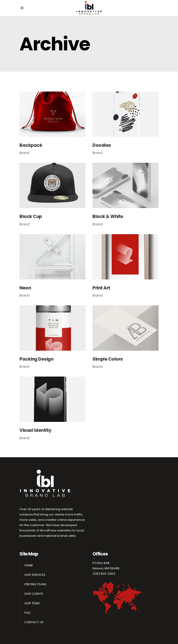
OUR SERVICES (35, 575)
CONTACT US (34, 622)
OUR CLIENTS (34, 594)
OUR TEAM (32, 603)
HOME (29, 565)
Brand (24, 153)
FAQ (27, 613)
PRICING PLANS (35, 584)
